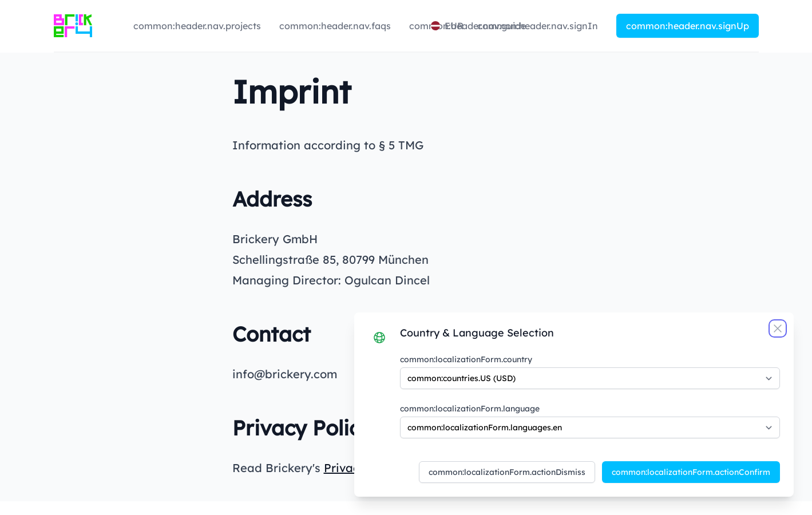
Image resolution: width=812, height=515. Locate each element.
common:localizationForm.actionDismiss (507, 472)
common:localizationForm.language (470, 409)
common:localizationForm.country (466, 359)
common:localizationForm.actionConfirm (691, 472)
